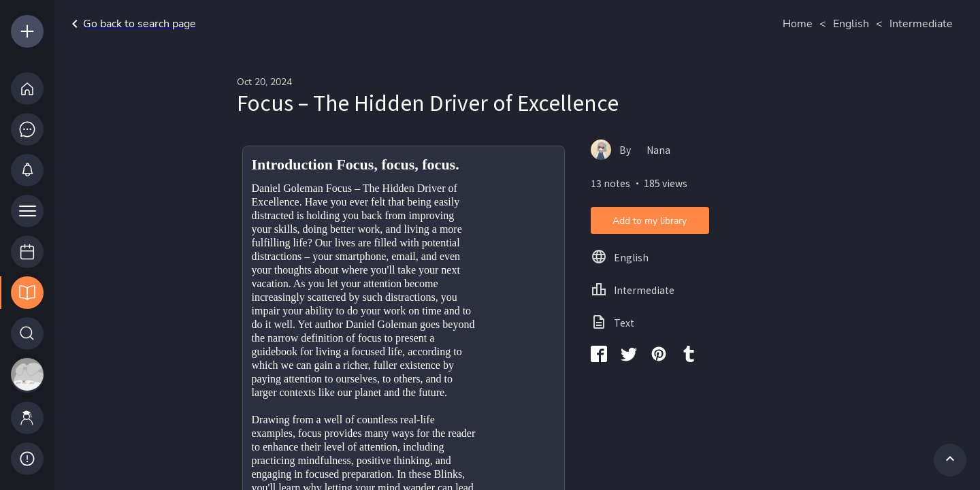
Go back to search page (131, 24)
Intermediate (921, 24)
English (851, 24)
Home (798, 24)
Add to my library (650, 221)
